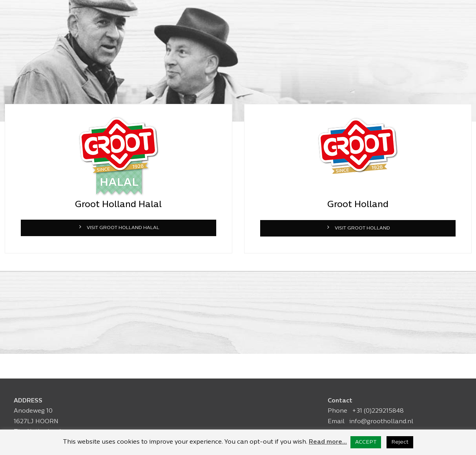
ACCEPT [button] (366, 442)
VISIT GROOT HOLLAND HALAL (118, 227)
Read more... (328, 442)
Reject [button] (400, 442)
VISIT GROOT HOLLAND (358, 228)
